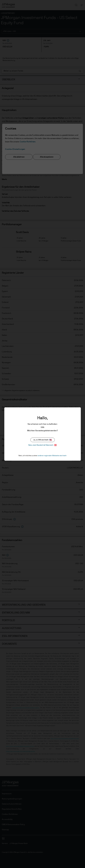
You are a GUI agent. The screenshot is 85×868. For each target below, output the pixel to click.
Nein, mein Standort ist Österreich (42, 445)
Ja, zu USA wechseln (43, 440)
